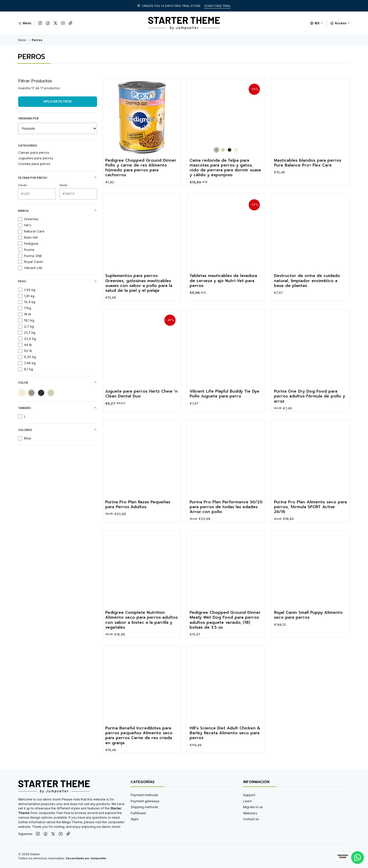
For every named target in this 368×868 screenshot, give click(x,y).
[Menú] (25, 23)
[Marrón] (216, 150)
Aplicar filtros (58, 101)
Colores (58, 430)
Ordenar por (28, 118)
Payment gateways (145, 801)
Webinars (250, 813)
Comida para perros (34, 164)
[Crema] (236, 150)
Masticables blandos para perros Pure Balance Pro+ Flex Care (308, 163)
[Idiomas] (317, 23)
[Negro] (229, 150)
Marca (58, 211)
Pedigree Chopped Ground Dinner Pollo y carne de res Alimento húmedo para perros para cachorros (141, 168)
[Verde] (223, 150)
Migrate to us (253, 807)
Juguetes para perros (36, 158)
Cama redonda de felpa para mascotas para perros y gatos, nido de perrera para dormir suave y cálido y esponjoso (225, 168)
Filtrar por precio (58, 178)
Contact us (251, 819)
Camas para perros (34, 152)
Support (249, 795)
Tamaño (58, 408)
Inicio (22, 40)
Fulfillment (138, 813)
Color (58, 382)
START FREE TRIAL (217, 6)
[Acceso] (340, 23)
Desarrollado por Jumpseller (86, 858)
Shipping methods (144, 807)
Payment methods (144, 795)
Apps (135, 819)
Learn (247, 801)
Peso (58, 281)
